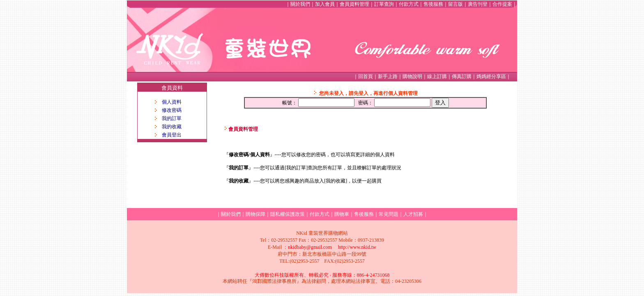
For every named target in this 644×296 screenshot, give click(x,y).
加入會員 (325, 4)
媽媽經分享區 (491, 76)
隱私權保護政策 (287, 214)
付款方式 (409, 4)
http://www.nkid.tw (357, 247)
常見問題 (389, 214)
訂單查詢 (384, 4)
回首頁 (366, 76)
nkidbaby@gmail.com (310, 247)
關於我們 (300, 4)
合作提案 (502, 4)
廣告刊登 (478, 4)
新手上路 (388, 76)
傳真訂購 (462, 76)
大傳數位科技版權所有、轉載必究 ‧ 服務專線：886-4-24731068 (322, 275)
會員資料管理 (354, 4)
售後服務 (433, 4)
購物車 (342, 214)
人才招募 (413, 214)
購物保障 (255, 214)
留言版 (455, 4)
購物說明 (412, 76)
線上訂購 (437, 76)
